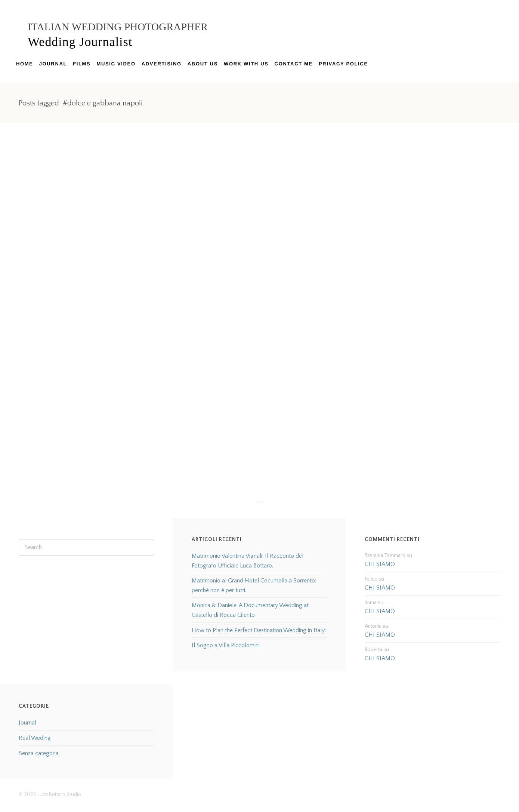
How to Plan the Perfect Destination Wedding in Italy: (259, 630)
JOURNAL (53, 64)
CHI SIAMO (380, 564)
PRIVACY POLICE (343, 64)
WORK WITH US (246, 64)
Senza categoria (39, 753)
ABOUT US (203, 64)
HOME (25, 64)
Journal (27, 723)
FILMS (82, 64)
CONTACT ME (294, 64)
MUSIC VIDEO (116, 64)
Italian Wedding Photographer (118, 27)
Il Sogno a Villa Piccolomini (226, 645)
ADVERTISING (162, 64)
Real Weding (35, 738)
